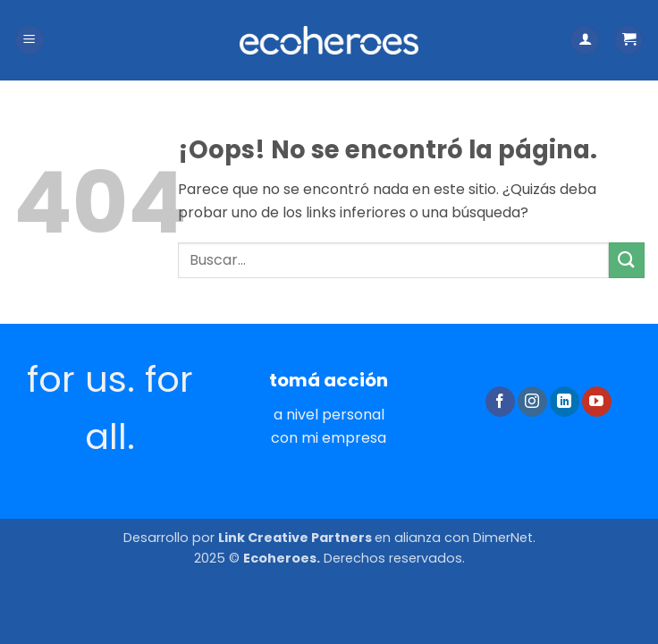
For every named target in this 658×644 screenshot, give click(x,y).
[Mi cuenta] (585, 41)
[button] (30, 41)
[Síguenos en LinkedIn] (565, 402)
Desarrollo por (249, 538)
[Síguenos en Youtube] (597, 402)
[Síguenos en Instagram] (532, 402)
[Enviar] (627, 260)
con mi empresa (329, 438)
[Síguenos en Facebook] (500, 402)
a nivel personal (329, 415)
